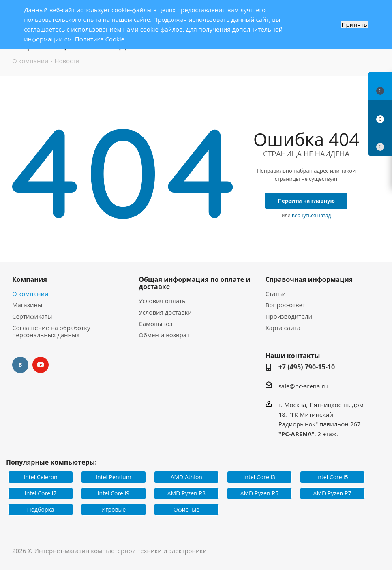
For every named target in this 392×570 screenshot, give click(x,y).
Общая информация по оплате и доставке (195, 283)
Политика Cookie (100, 39)
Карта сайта (283, 328)
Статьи (276, 294)
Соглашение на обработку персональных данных (51, 331)
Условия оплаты (163, 301)
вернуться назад (311, 215)
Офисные (186, 509)
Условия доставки (165, 312)
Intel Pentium (113, 477)
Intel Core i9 (114, 493)
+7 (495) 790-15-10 (307, 367)
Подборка (41, 509)
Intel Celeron (40, 477)
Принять (355, 25)
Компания (30, 279)
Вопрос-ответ (285, 305)
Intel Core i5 (332, 477)
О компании (30, 294)
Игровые (114, 509)
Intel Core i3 (259, 477)
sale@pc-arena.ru (303, 386)
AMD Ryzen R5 (259, 493)
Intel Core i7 (41, 493)
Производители (289, 316)
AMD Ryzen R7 (332, 493)
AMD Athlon (186, 477)
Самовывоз (155, 324)
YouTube (41, 365)
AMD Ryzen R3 (186, 493)
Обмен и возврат (164, 335)
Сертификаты (32, 316)
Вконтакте (20, 365)
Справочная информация (309, 279)
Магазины (27, 305)
